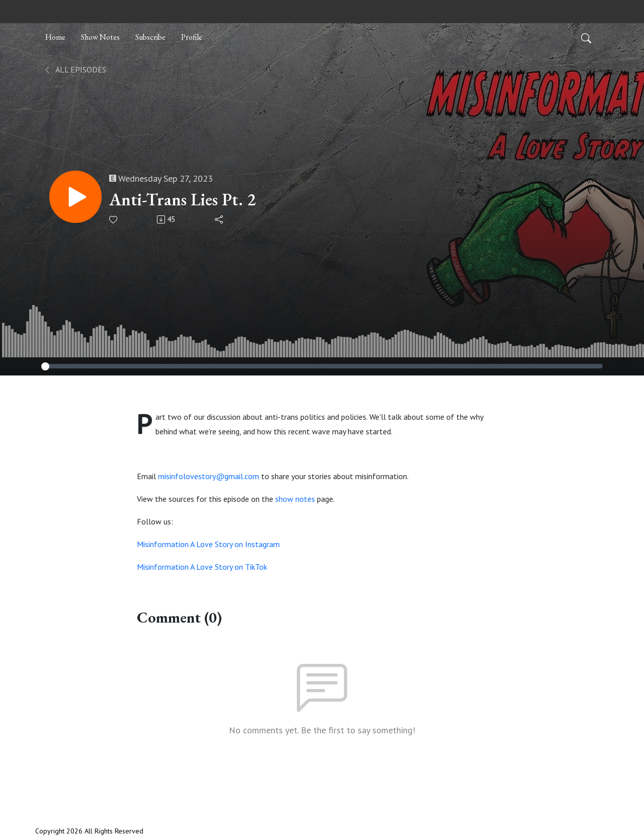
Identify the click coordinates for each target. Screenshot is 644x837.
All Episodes (75, 69)
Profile (192, 37)
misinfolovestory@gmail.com (209, 476)
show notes (295, 499)
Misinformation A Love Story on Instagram (208, 544)
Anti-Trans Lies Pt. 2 (182, 200)
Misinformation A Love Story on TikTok (202, 567)
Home (55, 37)
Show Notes (100, 37)
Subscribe (150, 37)
